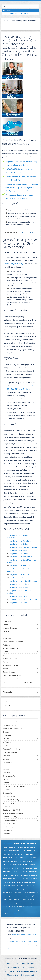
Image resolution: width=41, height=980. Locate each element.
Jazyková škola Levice (18, 550)
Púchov (28, 942)
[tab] (11, 232)
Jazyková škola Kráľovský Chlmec (23, 547)
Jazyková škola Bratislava (20, 541)
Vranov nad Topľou (19, 945)
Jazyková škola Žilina (18, 603)
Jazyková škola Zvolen (19, 596)
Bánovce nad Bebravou (17, 935)
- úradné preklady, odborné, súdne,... (19, 197)
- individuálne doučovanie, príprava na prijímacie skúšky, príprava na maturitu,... (22, 188)
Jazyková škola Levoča (19, 554)
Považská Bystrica (21, 942)
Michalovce (21, 938)
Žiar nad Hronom (32, 945)
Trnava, (13, 945)
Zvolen (26, 945)
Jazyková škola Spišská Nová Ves (23, 581)
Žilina (8, 949)
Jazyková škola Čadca (19, 544)
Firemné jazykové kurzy (13, 264)
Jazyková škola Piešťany (20, 566)
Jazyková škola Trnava (19, 587)
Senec (32, 942)
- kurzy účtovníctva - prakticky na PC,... (21, 178)
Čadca (30, 935)
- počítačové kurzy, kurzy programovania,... (21, 171)
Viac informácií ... (14, 914)
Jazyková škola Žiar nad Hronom (23, 600)
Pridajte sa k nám (8, 844)
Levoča (16, 938)
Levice (13, 938)
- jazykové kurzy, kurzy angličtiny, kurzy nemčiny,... (21, 163)
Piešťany (14, 942)
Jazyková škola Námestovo (21, 557)
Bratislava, (26, 935)
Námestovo (28, 938)
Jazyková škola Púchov (19, 575)
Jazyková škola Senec (18, 578)
